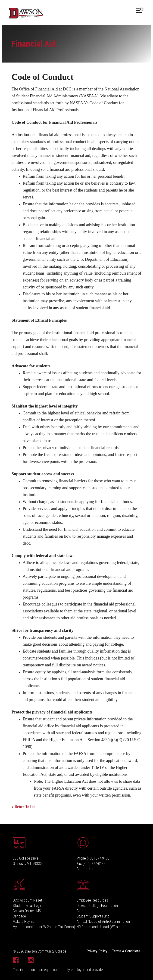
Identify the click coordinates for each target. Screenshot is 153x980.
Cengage (19, 916)
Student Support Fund (93, 916)
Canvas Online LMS (27, 911)
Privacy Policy (97, 951)
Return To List (25, 807)
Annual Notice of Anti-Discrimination (103, 922)
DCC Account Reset (27, 900)
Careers (83, 911)
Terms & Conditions (126, 951)
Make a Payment (25, 922)
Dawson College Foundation (97, 906)
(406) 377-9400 (98, 858)
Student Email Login (27, 906)
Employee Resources (92, 900)
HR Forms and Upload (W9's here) (102, 927)
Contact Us (85, 869)
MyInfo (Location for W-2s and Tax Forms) (44, 927)
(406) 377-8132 (94, 864)
